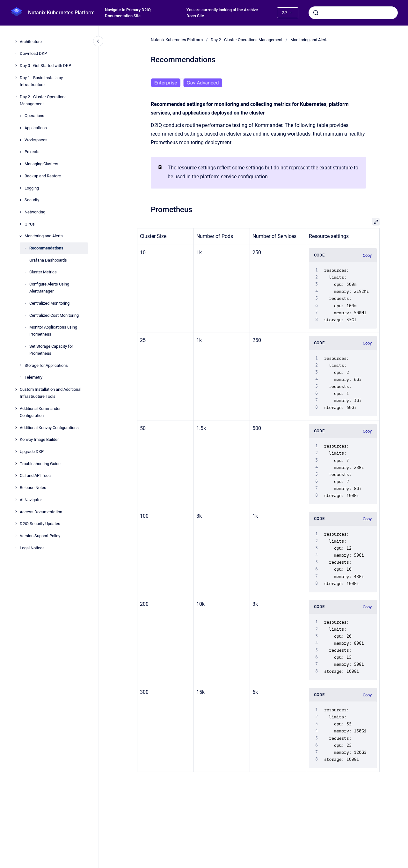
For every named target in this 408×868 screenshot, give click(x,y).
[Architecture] (16, 42)
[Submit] (316, 13)
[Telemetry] (20, 377)
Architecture (31, 42)
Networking (35, 212)
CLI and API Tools (36, 475)
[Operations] (20, 116)
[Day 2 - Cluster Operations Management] (16, 97)
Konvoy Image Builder (39, 439)
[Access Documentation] (16, 512)
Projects (32, 152)
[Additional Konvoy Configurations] (16, 427)
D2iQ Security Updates (40, 524)
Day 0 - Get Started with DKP (45, 66)
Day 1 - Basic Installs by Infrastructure (41, 81)
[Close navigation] (98, 41)
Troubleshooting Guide (40, 464)
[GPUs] (20, 224)
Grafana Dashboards (48, 260)
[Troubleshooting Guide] (16, 464)
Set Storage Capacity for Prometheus (51, 350)
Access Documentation (41, 512)
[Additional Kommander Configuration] (16, 409)
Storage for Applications (46, 365)
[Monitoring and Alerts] (20, 236)
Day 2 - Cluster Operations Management (43, 100)
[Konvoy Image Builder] (16, 440)
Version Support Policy (40, 536)
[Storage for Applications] (20, 365)
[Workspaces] (20, 140)
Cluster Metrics (43, 272)
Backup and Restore (43, 176)
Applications (36, 128)
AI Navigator (31, 500)
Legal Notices (32, 548)
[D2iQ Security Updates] (16, 524)
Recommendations (46, 248)
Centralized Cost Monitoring (54, 315)
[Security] (20, 200)
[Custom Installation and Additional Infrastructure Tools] (16, 389)
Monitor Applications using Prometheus (53, 331)
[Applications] (20, 128)
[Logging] (20, 188)
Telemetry (33, 377)
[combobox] (353, 13)
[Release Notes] (16, 488)
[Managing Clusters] (20, 164)
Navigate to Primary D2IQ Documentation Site (128, 13)
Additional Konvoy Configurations (49, 428)
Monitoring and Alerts (44, 236)
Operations (34, 116)
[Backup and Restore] (20, 176)
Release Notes (33, 488)
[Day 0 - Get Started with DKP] (16, 66)
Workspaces (36, 140)
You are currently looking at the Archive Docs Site (222, 13)
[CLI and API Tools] (16, 476)
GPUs (30, 224)
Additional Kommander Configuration (40, 412)
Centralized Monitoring (49, 303)
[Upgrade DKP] (16, 452)
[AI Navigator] (16, 500)
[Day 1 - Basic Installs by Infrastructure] (16, 78)
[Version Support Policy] (16, 536)
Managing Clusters (41, 164)
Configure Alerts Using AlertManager (49, 288)
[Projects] (20, 152)
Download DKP (33, 53)
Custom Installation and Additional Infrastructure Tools (51, 393)
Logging (32, 188)
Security (32, 200)
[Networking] (20, 212)
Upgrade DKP (32, 452)
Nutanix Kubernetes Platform (61, 13)
